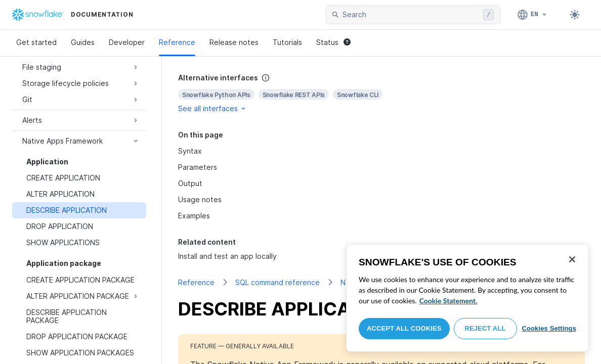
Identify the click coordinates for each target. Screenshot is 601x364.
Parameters (198, 167)
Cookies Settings (549, 328)
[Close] (572, 259)
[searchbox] (411, 15)
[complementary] (381, 93)
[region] (467, 298)
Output (190, 183)
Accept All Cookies (404, 328)
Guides (83, 42)
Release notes (234, 42)
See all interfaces (212, 108)
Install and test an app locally (227, 256)
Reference (177, 42)
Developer (127, 42)
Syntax (190, 151)
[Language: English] (532, 15)
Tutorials (287, 42)
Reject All (485, 328)
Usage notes (200, 199)
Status (333, 42)
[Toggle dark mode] (575, 15)
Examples (194, 216)
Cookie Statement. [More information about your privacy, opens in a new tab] (448, 301)
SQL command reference (277, 282)
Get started (36, 42)
